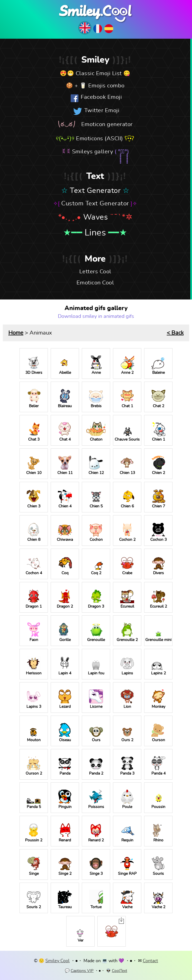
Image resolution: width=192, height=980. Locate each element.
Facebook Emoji (101, 97)
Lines (95, 233)
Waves (96, 217)
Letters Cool (95, 272)
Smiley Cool (57, 961)
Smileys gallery (93, 152)
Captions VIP (82, 971)
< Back (175, 333)
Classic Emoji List (99, 73)
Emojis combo (106, 86)
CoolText (120, 971)
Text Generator (95, 191)
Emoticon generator (107, 124)
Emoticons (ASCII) (99, 139)
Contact (150, 961)
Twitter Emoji (102, 110)
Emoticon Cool (95, 283)
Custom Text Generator (95, 203)
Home (16, 333)
